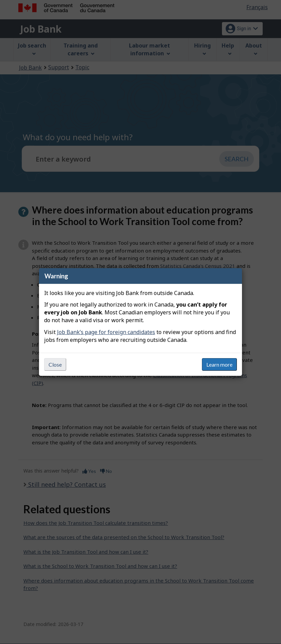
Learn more (219, 364)
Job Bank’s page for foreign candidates (106, 332)
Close (55, 364)
